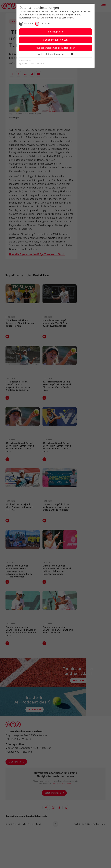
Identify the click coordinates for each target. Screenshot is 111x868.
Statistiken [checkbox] (45, 24)
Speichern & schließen (55, 40)
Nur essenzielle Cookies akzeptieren (56, 48)
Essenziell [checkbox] (28, 24)
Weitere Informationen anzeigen (55, 54)
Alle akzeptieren (55, 32)
